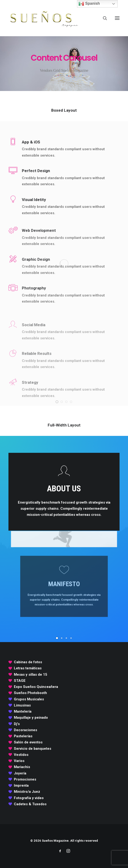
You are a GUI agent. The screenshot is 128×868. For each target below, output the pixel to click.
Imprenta (21, 785)
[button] (117, 18)
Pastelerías (23, 736)
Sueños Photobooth (30, 693)
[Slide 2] (62, 402)
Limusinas (22, 705)
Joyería (20, 773)
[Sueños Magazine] (44, 18)
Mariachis (22, 767)
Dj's (17, 724)
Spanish (89, 4)
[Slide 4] (71, 402)
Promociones (25, 779)
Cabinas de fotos (28, 662)
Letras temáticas (28, 668)
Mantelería (23, 711)
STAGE (20, 681)
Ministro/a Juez (27, 792)
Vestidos (21, 755)
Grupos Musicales (29, 699)
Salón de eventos (28, 742)
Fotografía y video (29, 798)
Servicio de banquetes (33, 749)
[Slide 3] (66, 402)
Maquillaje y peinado (31, 718)
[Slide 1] (57, 402)
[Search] (103, 18)
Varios (19, 761)
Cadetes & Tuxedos (30, 804)
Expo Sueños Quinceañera (36, 687)
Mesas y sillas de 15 (31, 675)
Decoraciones (25, 730)
